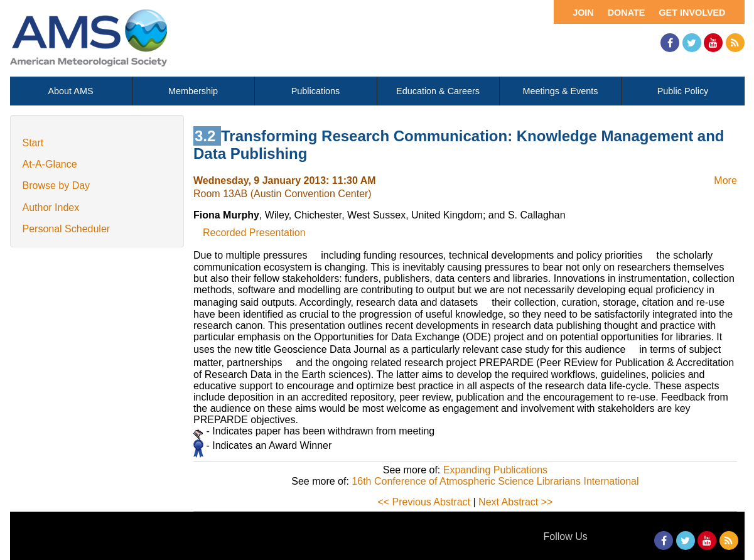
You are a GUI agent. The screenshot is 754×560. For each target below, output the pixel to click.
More (725, 180)
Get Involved (692, 13)
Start (33, 143)
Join (583, 13)
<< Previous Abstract (424, 502)
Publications (316, 91)
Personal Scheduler (67, 229)
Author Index (51, 207)
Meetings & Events (561, 91)
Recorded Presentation (254, 233)
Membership (193, 91)
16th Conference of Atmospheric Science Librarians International (495, 481)
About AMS (71, 91)
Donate (627, 13)
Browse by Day (57, 186)
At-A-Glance (50, 164)
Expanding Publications (495, 470)
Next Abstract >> (515, 502)
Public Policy (683, 91)
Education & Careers (438, 91)
